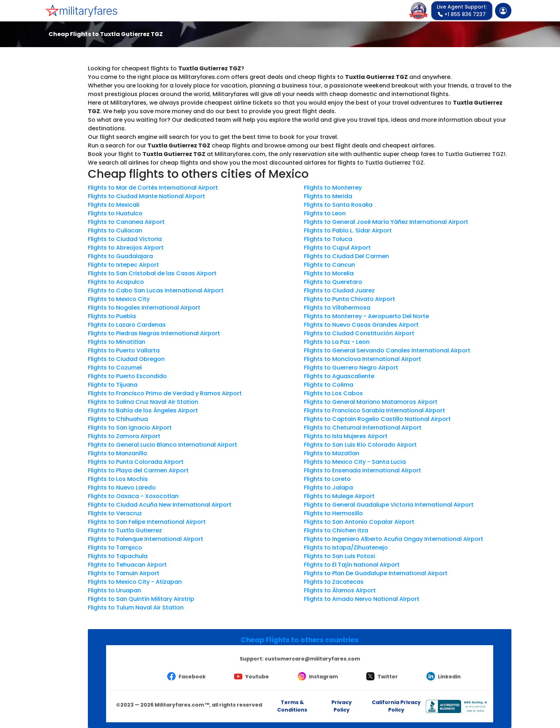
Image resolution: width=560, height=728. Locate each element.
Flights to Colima (329, 385)
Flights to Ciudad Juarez (339, 290)
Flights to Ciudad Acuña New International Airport (160, 505)
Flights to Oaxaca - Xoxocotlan (133, 496)
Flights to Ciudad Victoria (125, 239)
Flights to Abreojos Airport (126, 248)
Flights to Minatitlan (117, 342)
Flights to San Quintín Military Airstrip (141, 599)
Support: (300, 659)
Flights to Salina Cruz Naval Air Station (143, 402)
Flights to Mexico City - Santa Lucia (355, 462)
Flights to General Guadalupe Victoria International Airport (389, 505)
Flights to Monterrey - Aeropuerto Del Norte (366, 316)
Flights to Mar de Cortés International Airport (153, 188)
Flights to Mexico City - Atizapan (135, 582)
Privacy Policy (342, 706)
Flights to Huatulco (115, 213)
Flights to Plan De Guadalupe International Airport (376, 573)
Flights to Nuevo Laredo (122, 488)
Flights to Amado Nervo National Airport (362, 599)
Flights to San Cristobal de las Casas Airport (152, 273)
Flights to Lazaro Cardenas (127, 325)
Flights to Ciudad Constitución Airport (359, 333)
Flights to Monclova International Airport (362, 359)
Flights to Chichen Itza (336, 530)
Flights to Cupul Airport (337, 248)
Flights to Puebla (112, 316)
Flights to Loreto (327, 479)
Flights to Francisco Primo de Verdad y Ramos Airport (165, 393)
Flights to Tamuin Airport (124, 573)
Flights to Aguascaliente (339, 376)
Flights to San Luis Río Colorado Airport (360, 445)
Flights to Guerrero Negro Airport (351, 368)
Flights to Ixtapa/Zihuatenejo (346, 548)
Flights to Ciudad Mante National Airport (146, 196)
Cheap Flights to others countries (300, 640)
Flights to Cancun (329, 265)
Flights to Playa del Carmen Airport (138, 470)
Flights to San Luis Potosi (339, 556)
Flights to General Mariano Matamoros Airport (371, 402)
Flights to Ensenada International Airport (362, 470)
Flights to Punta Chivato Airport (349, 299)
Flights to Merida (328, 196)
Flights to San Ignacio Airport (130, 428)
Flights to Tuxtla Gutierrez (125, 530)
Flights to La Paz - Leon (337, 342)
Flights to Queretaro (333, 282)
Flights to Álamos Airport (340, 590)
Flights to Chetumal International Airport (363, 428)
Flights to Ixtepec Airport (123, 265)
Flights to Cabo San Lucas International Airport (156, 290)
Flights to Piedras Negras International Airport (154, 333)
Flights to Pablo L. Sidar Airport (348, 230)
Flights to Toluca (328, 239)
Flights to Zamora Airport (124, 436)
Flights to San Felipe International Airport (147, 522)
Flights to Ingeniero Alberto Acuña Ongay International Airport (394, 539)
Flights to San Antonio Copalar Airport (359, 522)
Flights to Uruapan (114, 590)
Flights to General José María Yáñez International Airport (386, 222)
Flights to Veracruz (115, 513)
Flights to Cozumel (115, 368)
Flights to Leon (325, 213)
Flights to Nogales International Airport (144, 308)
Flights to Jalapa (328, 488)
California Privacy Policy (396, 706)
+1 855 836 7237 (462, 11)
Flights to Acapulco (116, 282)
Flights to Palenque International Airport (146, 539)
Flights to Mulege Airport (339, 496)
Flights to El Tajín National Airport (352, 565)
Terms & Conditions (292, 706)
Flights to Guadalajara (120, 256)
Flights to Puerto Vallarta (124, 350)
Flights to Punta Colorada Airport (136, 462)
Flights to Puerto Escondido (127, 376)
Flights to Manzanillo (117, 453)
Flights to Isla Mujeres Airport (346, 436)
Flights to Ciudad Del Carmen (346, 256)
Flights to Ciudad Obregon (126, 359)
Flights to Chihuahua (118, 419)
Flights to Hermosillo (333, 513)
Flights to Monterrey (333, 188)
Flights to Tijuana (113, 385)
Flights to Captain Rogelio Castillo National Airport (377, 419)
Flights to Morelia (329, 273)
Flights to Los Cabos (333, 393)
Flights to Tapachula (118, 556)
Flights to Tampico (115, 548)
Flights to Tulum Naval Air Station (136, 607)
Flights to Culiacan (115, 230)
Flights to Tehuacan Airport (127, 565)
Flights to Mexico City (119, 299)
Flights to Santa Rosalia (338, 205)
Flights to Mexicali (114, 205)
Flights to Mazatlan (332, 453)
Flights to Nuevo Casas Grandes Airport (361, 325)
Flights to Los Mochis (118, 479)
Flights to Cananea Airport (126, 222)
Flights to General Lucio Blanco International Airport (162, 445)
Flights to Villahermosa (337, 308)
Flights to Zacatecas (334, 582)
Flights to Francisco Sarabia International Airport (374, 410)
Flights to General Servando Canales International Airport (387, 350)
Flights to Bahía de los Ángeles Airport (143, 410)
